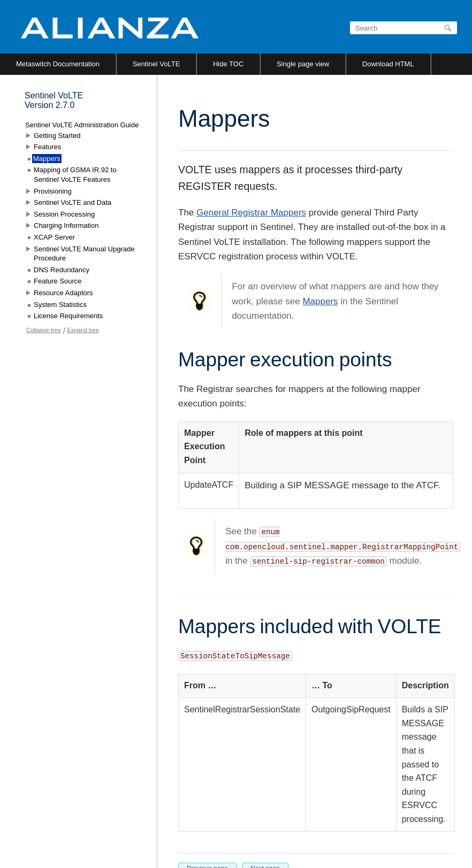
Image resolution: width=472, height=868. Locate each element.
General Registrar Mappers (251, 213)
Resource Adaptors (63, 293)
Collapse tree (44, 330)
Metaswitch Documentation (58, 64)
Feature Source (58, 281)
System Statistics (60, 305)
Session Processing (64, 214)
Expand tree (83, 330)
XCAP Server (54, 237)
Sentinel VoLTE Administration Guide (82, 125)
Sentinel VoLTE (157, 64)
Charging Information (66, 225)
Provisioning (53, 191)
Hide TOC (228, 64)
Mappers (320, 301)
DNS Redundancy (62, 270)
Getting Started (57, 136)
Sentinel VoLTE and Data (73, 202)
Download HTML (388, 64)
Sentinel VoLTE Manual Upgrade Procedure (84, 254)
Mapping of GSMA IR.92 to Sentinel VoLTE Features (75, 175)
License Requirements (68, 316)
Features (47, 147)
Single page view (303, 64)
